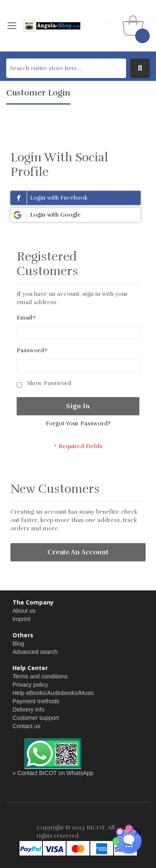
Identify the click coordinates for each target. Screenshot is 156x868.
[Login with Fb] (76, 198)
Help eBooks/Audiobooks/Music (53, 693)
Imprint (21, 619)
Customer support (36, 718)
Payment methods (36, 701)
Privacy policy (30, 685)
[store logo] (52, 26)
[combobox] (66, 68)
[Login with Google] (76, 215)
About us (24, 611)
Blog (18, 644)
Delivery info (28, 710)
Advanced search (35, 652)
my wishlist (109, 21)
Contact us (26, 726)
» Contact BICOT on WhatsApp (53, 773)
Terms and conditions (40, 676)
